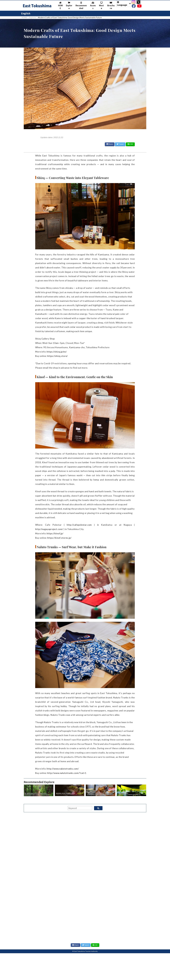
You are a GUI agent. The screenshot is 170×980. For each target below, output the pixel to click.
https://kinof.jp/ (55, 533)
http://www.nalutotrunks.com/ (63, 769)
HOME (60, 6)
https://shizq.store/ (57, 356)
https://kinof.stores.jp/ (59, 538)
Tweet (120, 144)
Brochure (111, 6)
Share (110, 144)
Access (93, 6)
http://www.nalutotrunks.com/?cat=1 (67, 773)
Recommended (81, 6)
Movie (101, 6)
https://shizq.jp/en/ (57, 352)
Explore (69, 6)
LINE (130, 144)
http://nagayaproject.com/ (49, 529)
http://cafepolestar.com (79, 525)
